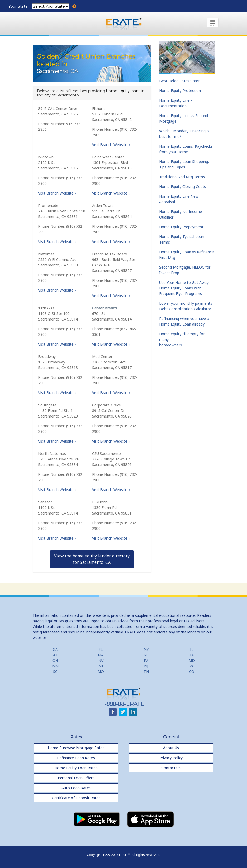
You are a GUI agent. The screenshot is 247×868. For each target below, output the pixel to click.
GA (55, 649)
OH (55, 660)
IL (192, 649)
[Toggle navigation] (213, 23)
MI (101, 666)
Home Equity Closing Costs (183, 186)
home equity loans (123, 91)
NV (101, 660)
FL (101, 649)
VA (192, 666)
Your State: (19, 6)
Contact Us (171, 768)
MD (192, 660)
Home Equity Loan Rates (76, 768)
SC (55, 671)
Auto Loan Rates (76, 788)
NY (146, 649)
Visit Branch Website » (111, 145)
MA (101, 655)
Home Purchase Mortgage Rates (76, 748)
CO (192, 671)
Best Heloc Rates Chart (180, 81)
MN (55, 666)
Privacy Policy (171, 758)
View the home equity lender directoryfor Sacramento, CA (92, 559)
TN (146, 671)
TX (192, 655)
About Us (171, 748)
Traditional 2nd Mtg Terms (182, 177)
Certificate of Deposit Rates (76, 798)
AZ (55, 655)
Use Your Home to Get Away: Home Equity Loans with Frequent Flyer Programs (184, 288)
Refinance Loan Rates (76, 758)
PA (146, 660)
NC (146, 655)
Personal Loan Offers (76, 778)
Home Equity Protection (180, 91)
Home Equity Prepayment (181, 227)
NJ (146, 666)
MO (101, 671)
